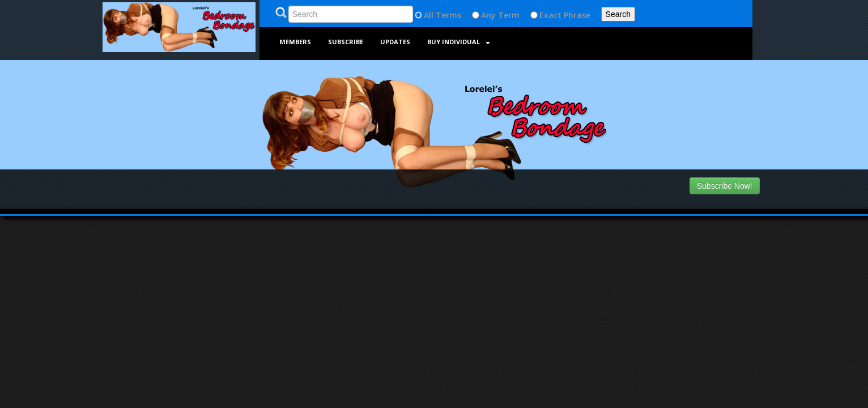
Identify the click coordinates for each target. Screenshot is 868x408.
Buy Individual (459, 42)
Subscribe (346, 42)
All (429, 15)
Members (295, 42)
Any (488, 15)
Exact (550, 15)
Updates (395, 42)
